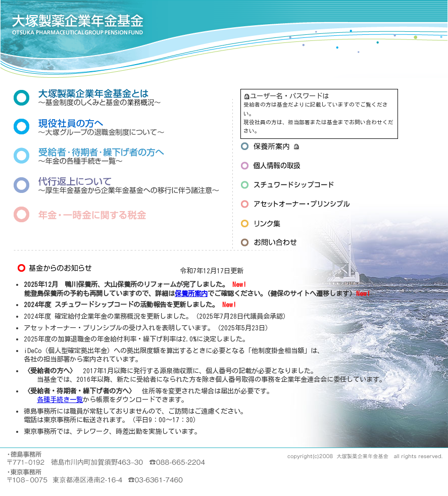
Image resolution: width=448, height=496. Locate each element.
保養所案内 (191, 293)
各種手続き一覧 (60, 400)
